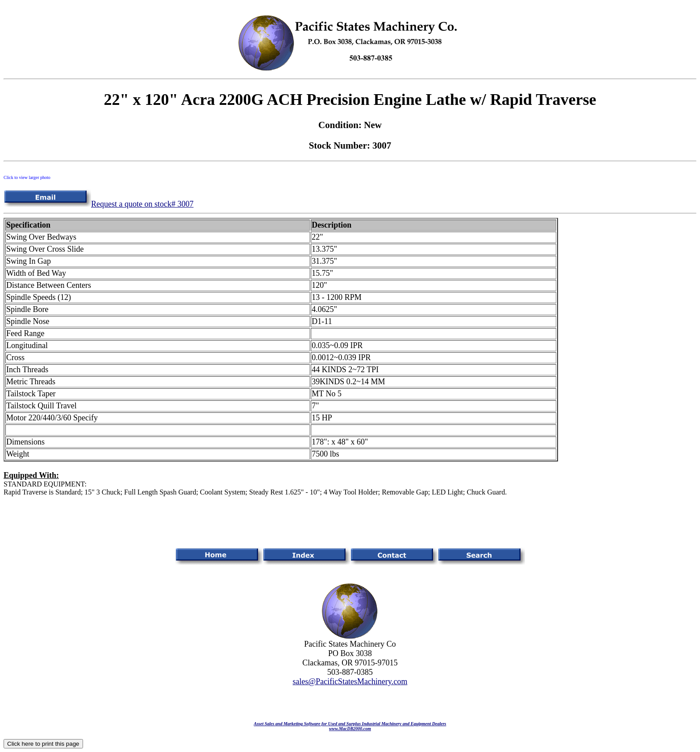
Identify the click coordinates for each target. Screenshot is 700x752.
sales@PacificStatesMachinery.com (350, 681)
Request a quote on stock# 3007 (98, 204)
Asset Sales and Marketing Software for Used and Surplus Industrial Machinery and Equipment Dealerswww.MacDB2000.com (350, 726)
